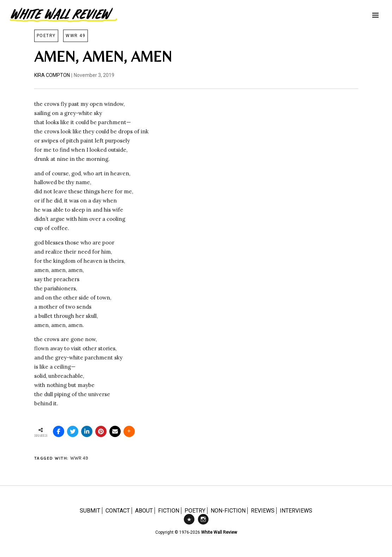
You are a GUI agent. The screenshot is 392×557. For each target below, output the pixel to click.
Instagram (203, 524)
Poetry (46, 36)
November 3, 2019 (94, 75)
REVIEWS (263, 511)
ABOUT (144, 511)
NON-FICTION (228, 511)
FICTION (169, 511)
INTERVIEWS (296, 511)
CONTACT (118, 511)
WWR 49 (76, 36)
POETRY (195, 511)
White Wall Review (219, 532)
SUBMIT (90, 511)
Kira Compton (52, 75)
